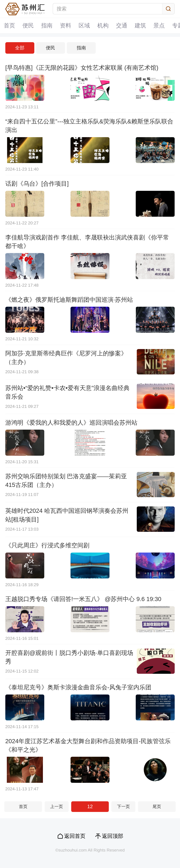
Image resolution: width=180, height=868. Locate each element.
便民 (28, 25)
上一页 (57, 807)
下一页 (123, 807)
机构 (103, 25)
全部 (20, 48)
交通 (122, 25)
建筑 (140, 25)
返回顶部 (113, 836)
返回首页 (75, 836)
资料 (66, 25)
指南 (47, 25)
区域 (84, 25)
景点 (159, 25)
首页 (9, 25)
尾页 (157, 807)
